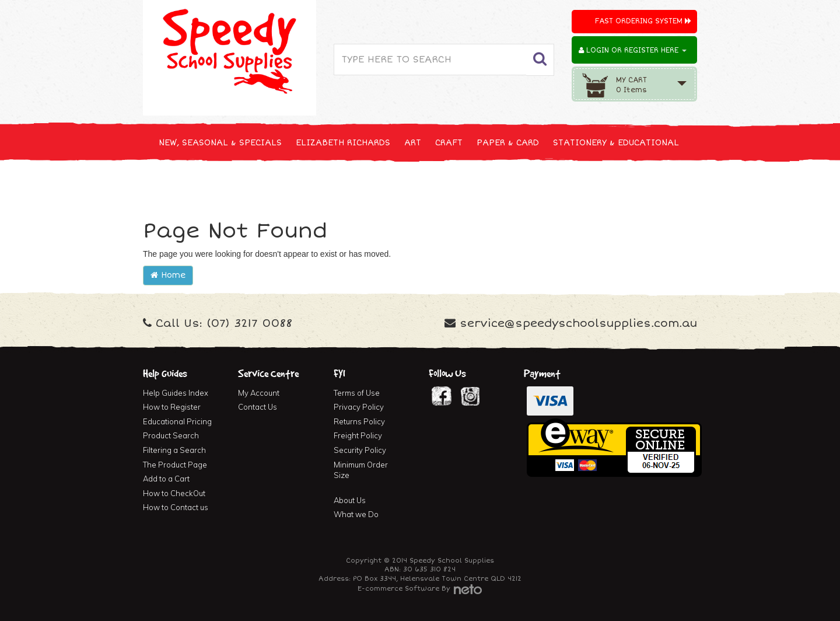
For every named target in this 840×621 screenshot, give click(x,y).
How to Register (172, 407)
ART (413, 143)
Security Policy (360, 450)
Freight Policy (358, 435)
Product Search (171, 435)
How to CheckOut (174, 493)
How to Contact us (176, 507)
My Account (259, 393)
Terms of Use (357, 393)
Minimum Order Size (361, 470)
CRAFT (449, 143)
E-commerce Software (398, 589)
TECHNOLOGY (187, 186)
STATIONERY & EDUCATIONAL (616, 143)
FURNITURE (512, 186)
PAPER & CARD (508, 143)
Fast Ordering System (643, 21)
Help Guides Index (176, 393)
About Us (350, 500)
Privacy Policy (359, 407)
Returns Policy (359, 421)
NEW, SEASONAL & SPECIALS (220, 143)
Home (168, 275)
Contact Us (258, 407)
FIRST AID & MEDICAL (427, 186)
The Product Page (175, 465)
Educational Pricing (177, 421)
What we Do (356, 514)
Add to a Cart (166, 479)
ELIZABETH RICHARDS (343, 143)
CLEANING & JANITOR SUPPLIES (297, 186)
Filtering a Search (174, 450)
